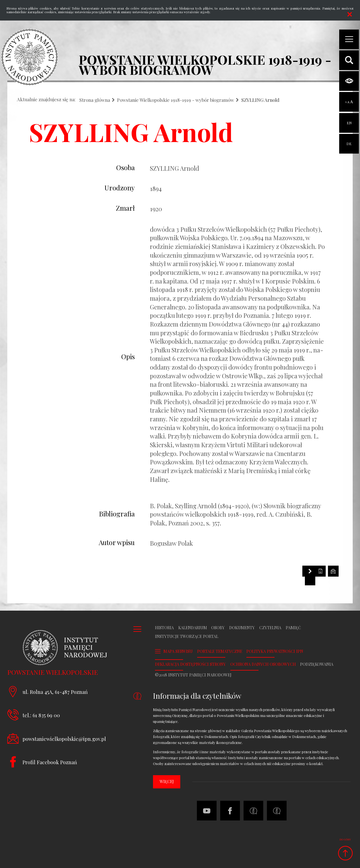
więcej (167, 782)
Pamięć (293, 628)
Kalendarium (193, 628)
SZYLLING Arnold (260, 100)
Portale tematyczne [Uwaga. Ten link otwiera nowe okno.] (220, 651)
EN (349, 119)
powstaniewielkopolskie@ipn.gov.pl (64, 739)
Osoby (218, 628)
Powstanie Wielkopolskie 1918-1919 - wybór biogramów (175, 100)
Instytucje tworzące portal (187, 637)
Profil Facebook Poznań (50, 762)
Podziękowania (317, 664)
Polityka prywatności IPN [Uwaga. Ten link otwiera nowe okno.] (275, 651)
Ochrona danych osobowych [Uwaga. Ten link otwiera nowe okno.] (263, 664)
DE (349, 140)
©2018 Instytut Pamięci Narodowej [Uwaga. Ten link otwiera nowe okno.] (193, 675)
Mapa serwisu (178, 651)
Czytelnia (270, 628)
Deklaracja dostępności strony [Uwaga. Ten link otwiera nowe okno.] (190, 664)
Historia (164, 628)
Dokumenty (242, 628)
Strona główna (95, 100)
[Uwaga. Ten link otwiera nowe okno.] (277, 811)
